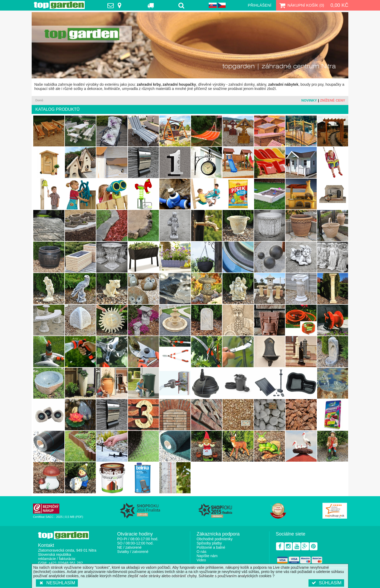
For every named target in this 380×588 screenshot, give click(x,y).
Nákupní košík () (301, 5)
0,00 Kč (339, 5)
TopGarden (59, 5)
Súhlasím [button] (326, 583)
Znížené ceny (333, 100)
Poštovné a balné (211, 547)
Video (201, 560)
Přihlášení (260, 5)
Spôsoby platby (209, 543)
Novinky (309, 100)
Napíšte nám (207, 556)
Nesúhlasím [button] (57, 583)
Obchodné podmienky (215, 539)
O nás (201, 552)
